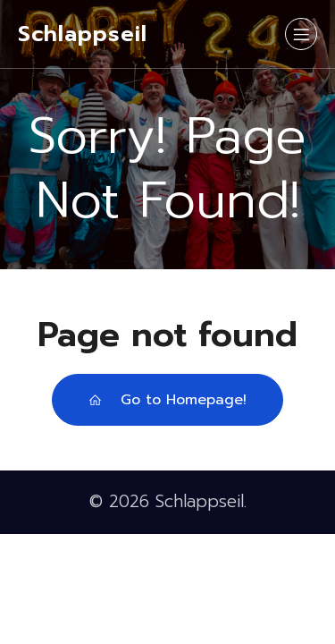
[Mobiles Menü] (301, 34)
